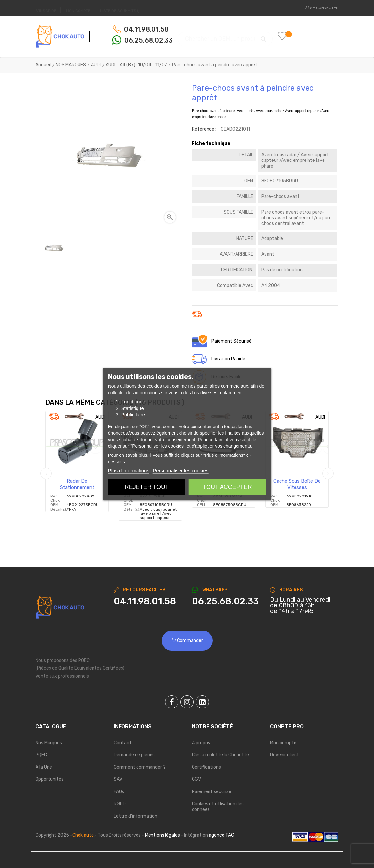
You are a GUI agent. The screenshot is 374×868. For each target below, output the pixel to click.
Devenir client (285, 755)
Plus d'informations (129, 471)
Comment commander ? (140, 767)
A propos (201, 743)
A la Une (44, 767)
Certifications (206, 767)
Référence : (204, 129)
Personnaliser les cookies (180, 471)
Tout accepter (227, 487)
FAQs (119, 792)
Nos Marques (49, 743)
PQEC (41, 755)
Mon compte (283, 743)
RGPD (120, 804)
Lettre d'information (136, 816)
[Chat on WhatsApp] (226, 601)
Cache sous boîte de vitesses (297, 484)
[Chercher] (225, 36)
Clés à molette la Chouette (220, 755)
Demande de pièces (134, 755)
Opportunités (50, 779)
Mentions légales (162, 835)
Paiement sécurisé (212, 792)
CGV (196, 779)
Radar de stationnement (77, 484)
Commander (187, 641)
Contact (123, 743)
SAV (118, 779)
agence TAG (222, 835)
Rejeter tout (147, 487)
